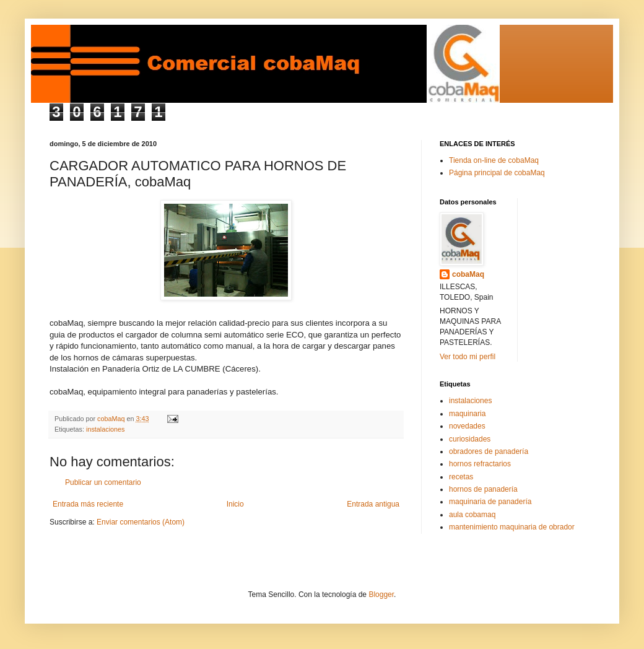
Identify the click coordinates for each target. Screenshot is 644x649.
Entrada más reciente (88, 504)
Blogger (381, 595)
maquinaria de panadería (490, 502)
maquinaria (467, 414)
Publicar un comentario (103, 482)
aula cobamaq (472, 515)
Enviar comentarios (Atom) (141, 522)
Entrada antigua (373, 504)
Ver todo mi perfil (468, 357)
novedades (467, 426)
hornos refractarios (480, 464)
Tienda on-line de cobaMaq (494, 160)
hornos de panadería (483, 489)
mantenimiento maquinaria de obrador (512, 527)
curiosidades (470, 439)
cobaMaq (468, 274)
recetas (461, 477)
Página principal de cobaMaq (497, 173)
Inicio (235, 504)
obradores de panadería (489, 451)
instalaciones (105, 429)
